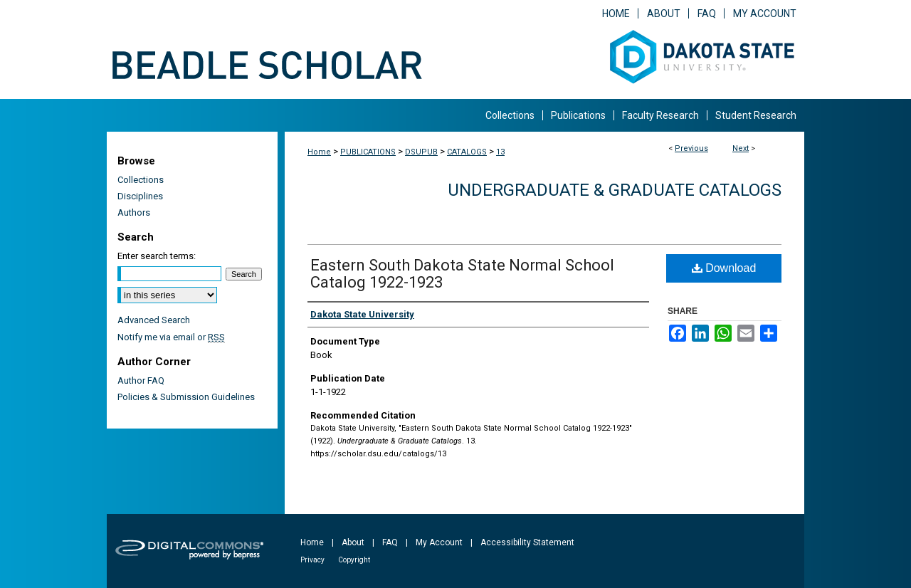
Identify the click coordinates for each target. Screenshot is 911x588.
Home (319, 152)
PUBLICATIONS (368, 152)
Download (724, 268)
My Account (439, 542)
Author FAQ (141, 380)
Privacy (312, 560)
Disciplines (140, 196)
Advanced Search (154, 320)
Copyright (354, 560)
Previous (691, 148)
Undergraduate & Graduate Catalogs (615, 190)
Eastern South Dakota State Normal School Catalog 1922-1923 (462, 274)
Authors (134, 212)
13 (500, 152)
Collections (141, 180)
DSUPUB (421, 152)
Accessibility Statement (527, 542)
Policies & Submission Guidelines (186, 397)
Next (741, 148)
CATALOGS (467, 152)
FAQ (390, 542)
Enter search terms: (157, 256)
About (353, 542)
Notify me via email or (171, 337)
